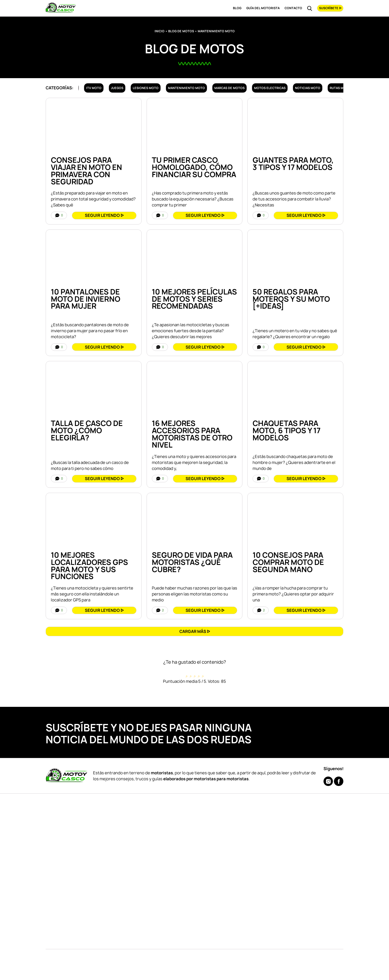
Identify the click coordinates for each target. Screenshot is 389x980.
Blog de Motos (181, 31)
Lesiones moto (146, 88)
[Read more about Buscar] (310, 8)
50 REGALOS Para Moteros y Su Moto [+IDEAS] (291, 299)
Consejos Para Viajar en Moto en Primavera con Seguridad (86, 171)
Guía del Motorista (263, 8)
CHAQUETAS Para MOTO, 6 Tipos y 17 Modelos (287, 430)
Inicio (160, 31)
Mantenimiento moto (186, 88)
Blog (237, 8)
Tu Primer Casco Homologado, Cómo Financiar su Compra (194, 167)
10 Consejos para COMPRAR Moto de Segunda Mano (288, 562)
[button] (194, 631)
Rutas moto (340, 88)
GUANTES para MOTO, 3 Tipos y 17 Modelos (293, 164)
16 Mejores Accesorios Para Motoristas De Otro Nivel (192, 434)
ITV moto (94, 88)
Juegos (117, 88)
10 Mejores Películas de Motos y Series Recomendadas (194, 299)
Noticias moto (308, 88)
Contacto (293, 8)
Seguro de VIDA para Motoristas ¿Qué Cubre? (192, 562)
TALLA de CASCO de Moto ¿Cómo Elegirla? (87, 430)
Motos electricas (270, 88)
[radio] (186, 672)
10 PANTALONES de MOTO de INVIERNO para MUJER (86, 299)
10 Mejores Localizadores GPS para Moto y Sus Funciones (89, 566)
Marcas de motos (229, 88)
